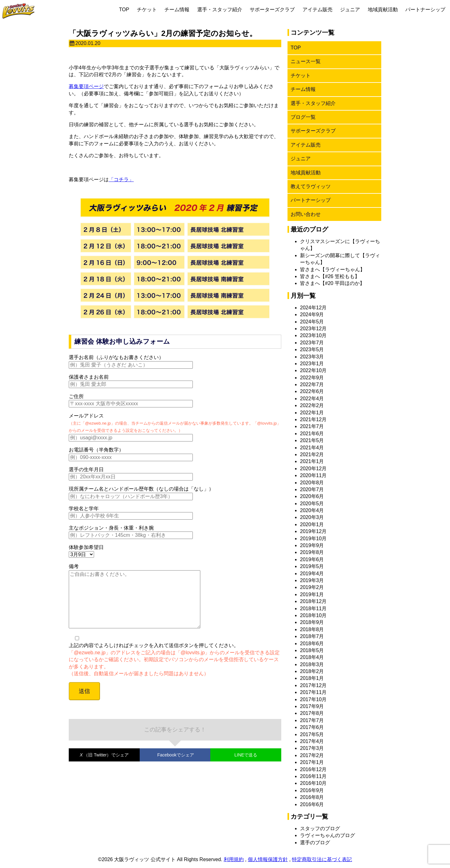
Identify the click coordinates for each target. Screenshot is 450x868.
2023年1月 (312, 364)
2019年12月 (313, 531)
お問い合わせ (306, 214)
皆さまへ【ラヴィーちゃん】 (332, 269)
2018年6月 (312, 644)
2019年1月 (312, 594)
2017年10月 (313, 699)
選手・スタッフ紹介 (220, 10)
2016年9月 (312, 790)
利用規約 (234, 859)
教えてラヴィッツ (311, 186)
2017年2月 (312, 755)
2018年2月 (312, 671)
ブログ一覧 (303, 117)
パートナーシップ (425, 10)
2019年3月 (312, 580)
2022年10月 (313, 370)
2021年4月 (312, 448)
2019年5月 (312, 566)
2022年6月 (312, 391)
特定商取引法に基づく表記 (322, 859)
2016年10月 (313, 783)
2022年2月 (312, 405)
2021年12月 (313, 419)
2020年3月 (312, 517)
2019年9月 (312, 545)
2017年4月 (312, 741)
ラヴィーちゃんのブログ (327, 835)
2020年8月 (312, 483)
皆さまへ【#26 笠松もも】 (330, 276)
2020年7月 (312, 489)
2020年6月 (312, 496)
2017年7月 (312, 720)
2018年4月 (312, 657)
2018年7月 (312, 636)
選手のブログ (315, 843)
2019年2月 (312, 587)
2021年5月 (312, 440)
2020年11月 (313, 475)
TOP (124, 10)
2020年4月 (312, 510)
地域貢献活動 (383, 10)
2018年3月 (312, 664)
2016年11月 (313, 776)
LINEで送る (246, 767)
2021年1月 (312, 461)
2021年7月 (312, 426)
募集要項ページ (86, 86)
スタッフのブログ (320, 828)
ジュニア (350, 10)
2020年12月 (313, 469)
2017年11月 (313, 692)
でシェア (104, 767)
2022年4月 (312, 399)
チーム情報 (177, 10)
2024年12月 (313, 308)
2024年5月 (312, 322)
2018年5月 (312, 650)
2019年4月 (312, 574)
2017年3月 (312, 748)
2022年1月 (312, 413)
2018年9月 (312, 622)
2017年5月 (312, 734)
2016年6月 (312, 804)
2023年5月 (312, 349)
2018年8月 (312, 629)
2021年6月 (312, 434)
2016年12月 (313, 769)
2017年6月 (312, 727)
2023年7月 (312, 343)
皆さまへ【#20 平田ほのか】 (332, 283)
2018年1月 (312, 678)
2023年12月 (313, 329)
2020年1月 (312, 524)
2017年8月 (312, 713)
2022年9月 (312, 378)
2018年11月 (313, 609)
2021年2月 (312, 454)
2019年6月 (312, 559)
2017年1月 (312, 762)
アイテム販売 (317, 10)
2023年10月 (313, 335)
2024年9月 (312, 314)
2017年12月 (313, 685)
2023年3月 (312, 357)
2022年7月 (312, 384)
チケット (147, 10)
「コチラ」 (121, 180)
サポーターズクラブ (272, 10)
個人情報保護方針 (268, 859)
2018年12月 (313, 601)
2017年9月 (312, 706)
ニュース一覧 (306, 61)
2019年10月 (313, 539)
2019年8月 (312, 552)
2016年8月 (312, 797)
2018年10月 (313, 615)
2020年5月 (312, 504)
